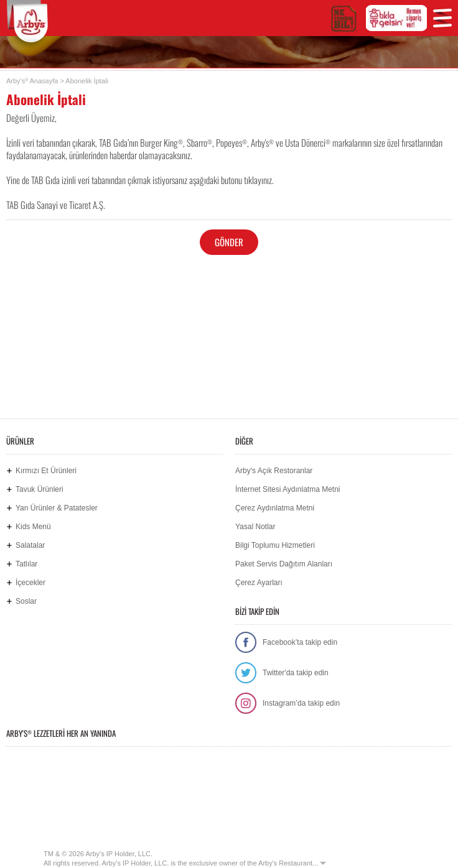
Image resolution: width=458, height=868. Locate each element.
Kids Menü (33, 527)
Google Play (149, 769)
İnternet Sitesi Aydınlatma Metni (288, 489)
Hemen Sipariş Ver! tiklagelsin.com (182, 811)
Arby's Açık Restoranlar (274, 471)
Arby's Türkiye (32, 22)
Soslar (26, 601)
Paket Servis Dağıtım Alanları (284, 564)
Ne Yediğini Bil (63, 811)
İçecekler (30, 583)
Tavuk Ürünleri (40, 489)
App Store (50, 769)
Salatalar (30, 545)
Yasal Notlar (255, 527)
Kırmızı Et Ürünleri (46, 471)
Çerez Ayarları (259, 583)
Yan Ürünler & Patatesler (57, 508)
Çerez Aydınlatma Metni (275, 508)
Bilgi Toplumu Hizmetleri (275, 545)
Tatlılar (26, 564)
